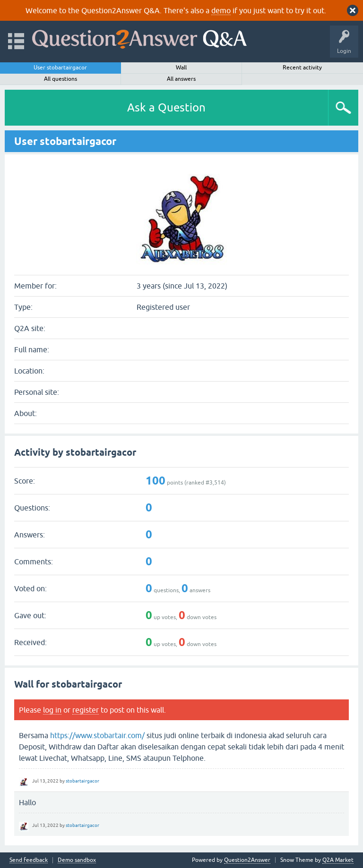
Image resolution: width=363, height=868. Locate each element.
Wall (181, 68)
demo (221, 10)
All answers (181, 79)
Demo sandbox (77, 860)
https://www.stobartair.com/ (97, 735)
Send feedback (29, 860)
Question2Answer (247, 860)
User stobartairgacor (60, 68)
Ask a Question (166, 107)
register (86, 710)
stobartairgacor (82, 781)
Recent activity (302, 68)
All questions (60, 79)
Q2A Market (338, 860)
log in (52, 710)
